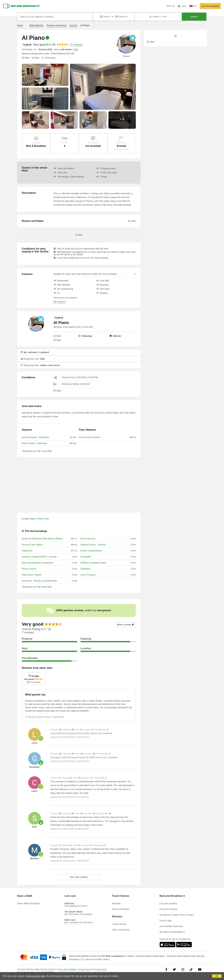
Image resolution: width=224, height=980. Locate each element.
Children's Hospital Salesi (93, 563)
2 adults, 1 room (158, 17)
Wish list (170, 6)
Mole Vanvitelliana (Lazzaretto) (37, 563)
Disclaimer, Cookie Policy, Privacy (177, 915)
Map (76, 49)
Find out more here (36, 976)
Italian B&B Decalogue (28, 903)
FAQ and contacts (169, 909)
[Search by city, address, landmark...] (55, 17)
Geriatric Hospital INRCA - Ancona (39, 557)
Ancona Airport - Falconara (35, 437)
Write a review (125, 625)
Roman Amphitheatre (91, 551)
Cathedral (85, 569)
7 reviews (76, 45)
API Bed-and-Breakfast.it (172, 932)
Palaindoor (27, 551)
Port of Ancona (88, 539)
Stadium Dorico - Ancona (93, 545)
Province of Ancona (56, 25)
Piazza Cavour (29, 569)
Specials (116, 903)
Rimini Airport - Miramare (35, 443)
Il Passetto (86, 557)
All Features (60, 302)
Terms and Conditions (67, 969)
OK (217, 976)
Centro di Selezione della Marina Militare (42, 539)
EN (193, 6)
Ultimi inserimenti (121, 930)
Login (182, 6)
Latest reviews (119, 924)
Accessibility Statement (171, 926)
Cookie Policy (101, 969)
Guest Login (166, 921)
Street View (43, 519)
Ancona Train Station (89, 437)
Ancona (73, 25)
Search (194, 17)
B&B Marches (37, 25)
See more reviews (79, 877)
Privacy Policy (84, 969)
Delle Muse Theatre (32, 575)
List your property (210, 6)
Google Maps (29, 519)
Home (20, 25)
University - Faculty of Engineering (39, 581)
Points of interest (121, 909)
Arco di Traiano (88, 575)
